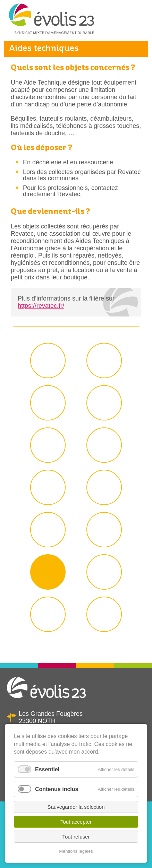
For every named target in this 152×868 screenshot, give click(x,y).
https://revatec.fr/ (41, 306)
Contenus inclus (57, 789)
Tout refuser (76, 837)
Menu (138, 22)
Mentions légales (76, 851)
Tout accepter (76, 822)
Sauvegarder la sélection (76, 807)
